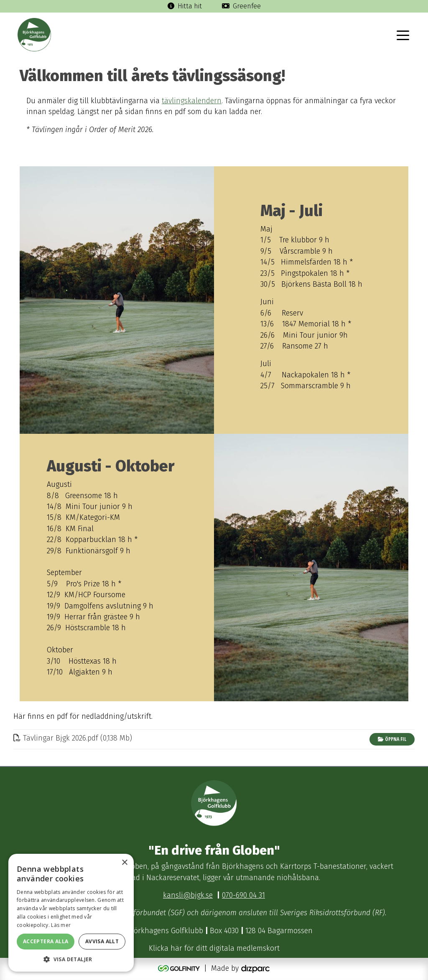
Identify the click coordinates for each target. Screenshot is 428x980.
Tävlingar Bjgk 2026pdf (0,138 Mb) (73, 738)
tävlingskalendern (192, 101)
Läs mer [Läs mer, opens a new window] (61, 925)
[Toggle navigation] (403, 35)
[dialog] (71, 913)
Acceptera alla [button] (46, 941)
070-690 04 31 (243, 895)
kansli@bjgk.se (188, 895)
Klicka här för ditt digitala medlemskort (214, 948)
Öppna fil (392, 739)
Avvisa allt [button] (102, 941)
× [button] (124, 863)
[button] (71, 959)
